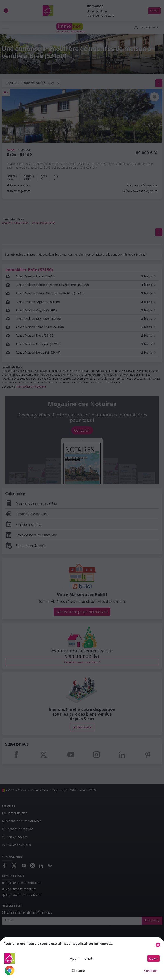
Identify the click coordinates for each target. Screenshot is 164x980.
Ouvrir (153, 959)
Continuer (151, 971)
